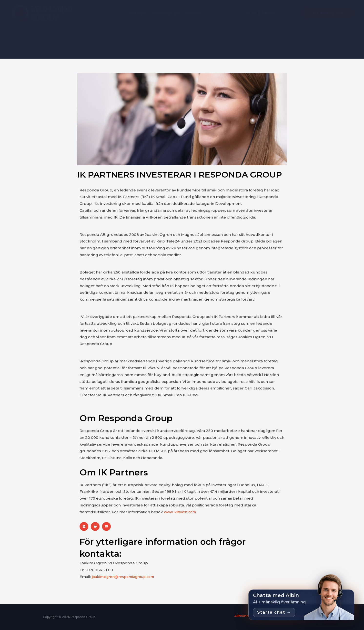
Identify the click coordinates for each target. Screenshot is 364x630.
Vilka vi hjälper (167, 13)
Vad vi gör (138, 13)
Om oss (193, 13)
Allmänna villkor (243, 616)
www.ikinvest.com (181, 512)
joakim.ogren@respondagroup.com (126, 577)
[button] (84, 526)
